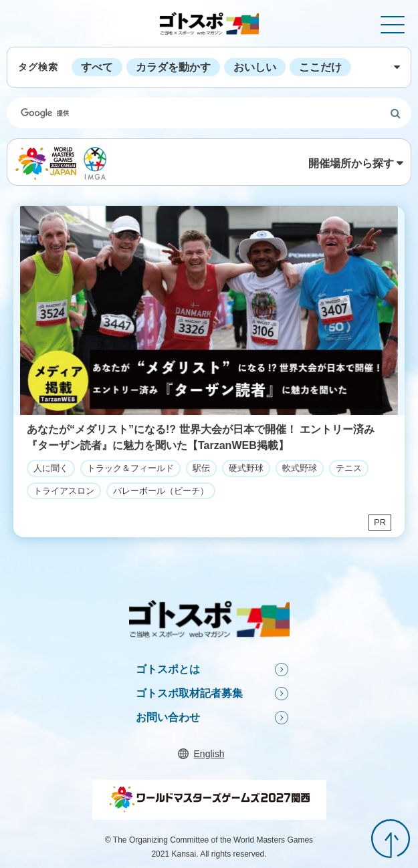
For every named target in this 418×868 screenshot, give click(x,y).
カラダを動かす (173, 67)
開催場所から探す (351, 163)
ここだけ (320, 67)
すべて (97, 67)
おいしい (255, 67)
